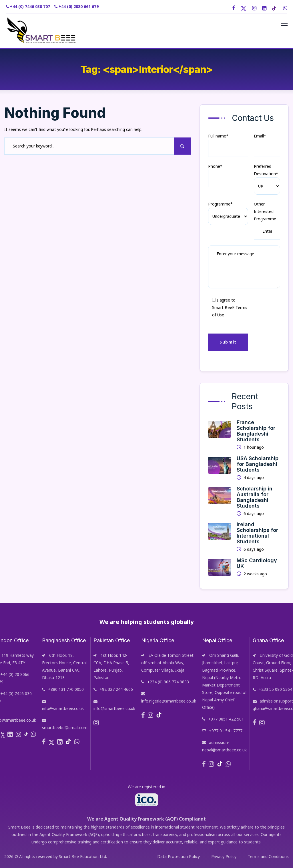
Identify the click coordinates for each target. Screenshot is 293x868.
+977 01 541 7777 (226, 731)
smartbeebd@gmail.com (65, 728)
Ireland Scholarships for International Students (257, 533)
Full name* (228, 145)
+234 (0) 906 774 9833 (168, 682)
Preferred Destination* (266, 170)
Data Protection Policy (179, 856)
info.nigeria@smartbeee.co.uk (169, 701)
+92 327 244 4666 (116, 689)
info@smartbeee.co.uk (63, 708)
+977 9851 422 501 (226, 719)
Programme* (220, 204)
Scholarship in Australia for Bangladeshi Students (255, 497)
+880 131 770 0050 (66, 689)
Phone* (228, 175)
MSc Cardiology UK (257, 563)
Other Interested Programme (265, 211)
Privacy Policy (224, 856)
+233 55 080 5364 (275, 689)
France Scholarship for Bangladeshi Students (256, 431)
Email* (267, 145)
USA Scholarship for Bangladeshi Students (258, 464)
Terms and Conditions (268, 856)
